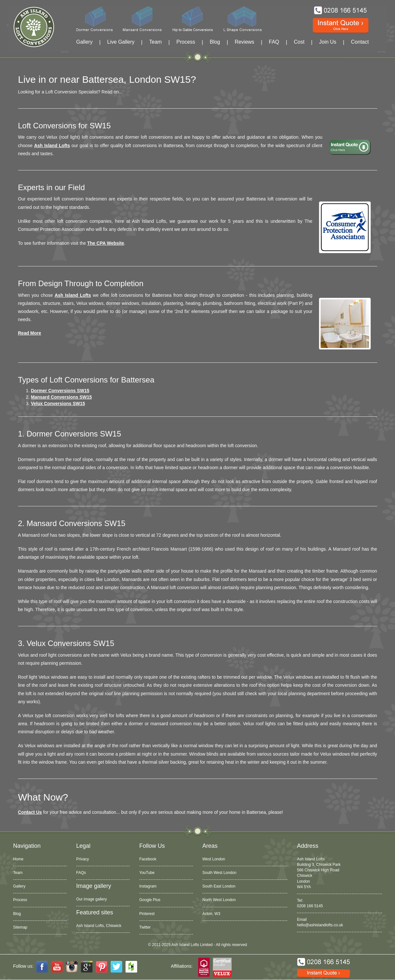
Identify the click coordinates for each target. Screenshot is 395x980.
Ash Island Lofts (52, 145)
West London (214, 859)
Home (18, 859)
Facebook (148, 859)
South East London (219, 886)
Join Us (328, 42)
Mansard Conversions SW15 (61, 397)
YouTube (147, 873)
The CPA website (106, 243)
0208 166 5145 (310, 906)
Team (155, 42)
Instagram (148, 886)
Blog (215, 42)
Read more (30, 333)
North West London (219, 900)
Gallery (85, 42)
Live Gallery (121, 42)
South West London (219, 873)
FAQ (274, 42)
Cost (299, 42)
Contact (360, 42)
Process (186, 42)
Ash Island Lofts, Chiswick (99, 926)
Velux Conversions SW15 (58, 404)
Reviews (244, 42)
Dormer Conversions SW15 (60, 391)
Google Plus (150, 900)
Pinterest (147, 914)
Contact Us (30, 812)
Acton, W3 (211, 914)
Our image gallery (92, 899)
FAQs (81, 873)
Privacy (83, 859)
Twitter (145, 927)
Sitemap (20, 927)
